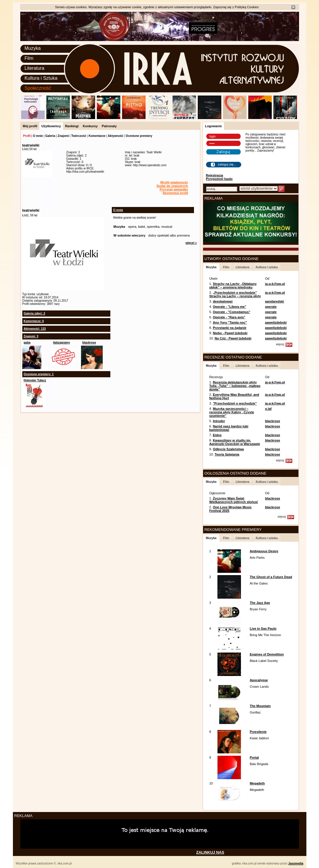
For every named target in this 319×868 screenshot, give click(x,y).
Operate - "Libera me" (229, 307)
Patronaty (109, 126)
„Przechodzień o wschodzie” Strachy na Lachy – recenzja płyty (235, 294)
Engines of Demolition (267, 654)
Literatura (35, 68)
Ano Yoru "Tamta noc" (230, 322)
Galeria (50, 136)
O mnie (38, 136)
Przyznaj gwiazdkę (174, 189)
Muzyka (33, 48)
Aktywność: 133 (35, 329)
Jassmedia (296, 863)
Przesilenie (258, 732)
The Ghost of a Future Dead (271, 577)
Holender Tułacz (35, 380)
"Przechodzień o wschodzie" (235, 403)
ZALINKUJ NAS (210, 852)
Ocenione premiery (139, 136)
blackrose (89, 343)
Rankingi (72, 126)
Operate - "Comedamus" (232, 312)
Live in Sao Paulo (263, 629)
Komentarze (97, 136)
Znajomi (63, 136)
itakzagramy (62, 343)
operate (271, 307)
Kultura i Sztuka (41, 78)
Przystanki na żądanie (229, 328)
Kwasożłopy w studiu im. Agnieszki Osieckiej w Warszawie (235, 442)
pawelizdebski (276, 322)
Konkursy (90, 126)
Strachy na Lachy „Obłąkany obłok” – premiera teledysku (233, 286)
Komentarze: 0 (34, 321)
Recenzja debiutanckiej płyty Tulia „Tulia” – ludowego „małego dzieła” (235, 386)
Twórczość (79, 136)
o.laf (268, 409)
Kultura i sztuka (266, 267)
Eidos (217, 435)
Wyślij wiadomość (174, 182)
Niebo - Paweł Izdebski (230, 333)
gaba (27, 343)
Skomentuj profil (175, 193)
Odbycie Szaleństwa (228, 449)
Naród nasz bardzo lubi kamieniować (229, 428)
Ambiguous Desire (264, 551)
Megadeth (257, 783)
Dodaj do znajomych (172, 186)
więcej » (191, 243)
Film (29, 58)
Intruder (219, 421)
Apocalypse (259, 680)
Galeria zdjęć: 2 (34, 314)
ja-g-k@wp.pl (275, 284)
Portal (254, 757)
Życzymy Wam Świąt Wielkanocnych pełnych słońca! (234, 500)
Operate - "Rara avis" (229, 317)
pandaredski (275, 301)
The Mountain (260, 706)
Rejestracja (215, 175)
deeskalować (223, 301)
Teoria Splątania (227, 454)
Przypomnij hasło (219, 179)
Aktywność (115, 136)
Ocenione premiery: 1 (39, 374)
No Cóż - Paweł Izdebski (233, 338)
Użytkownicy (51, 126)
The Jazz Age (260, 603)
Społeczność (38, 88)
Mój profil (30, 126)
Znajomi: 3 (31, 336)
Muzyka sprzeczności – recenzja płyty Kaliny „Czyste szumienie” (232, 412)
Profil (27, 136)
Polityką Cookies (247, 7)
